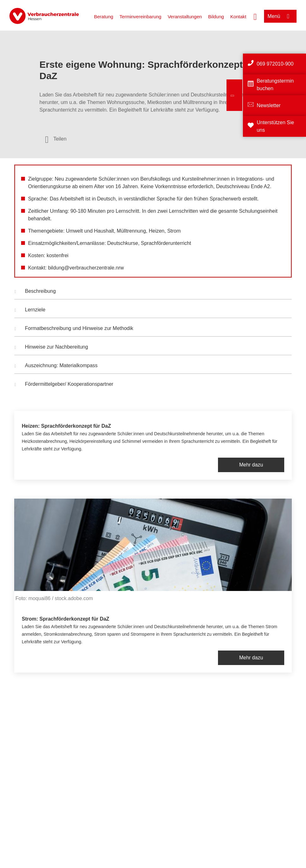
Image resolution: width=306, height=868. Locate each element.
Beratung (104, 17)
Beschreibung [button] (35, 292)
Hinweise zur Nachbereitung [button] (51, 348)
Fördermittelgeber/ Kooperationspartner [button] (64, 385)
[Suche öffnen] (255, 16)
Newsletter (269, 105)
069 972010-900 (275, 64)
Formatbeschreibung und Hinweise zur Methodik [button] (74, 329)
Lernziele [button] (30, 310)
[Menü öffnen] (280, 16)
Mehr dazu (251, 465)
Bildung (216, 17)
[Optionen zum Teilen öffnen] (56, 139)
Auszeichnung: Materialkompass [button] (56, 366)
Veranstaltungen (185, 17)
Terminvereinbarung (141, 17)
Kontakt (238, 17)
